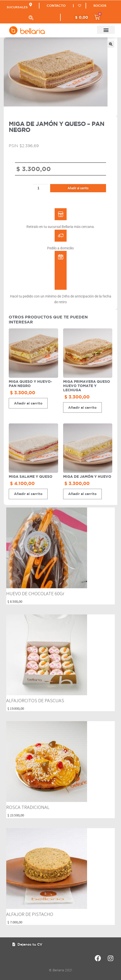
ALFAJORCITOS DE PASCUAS (35, 700)
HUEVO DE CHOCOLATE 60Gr (35, 593)
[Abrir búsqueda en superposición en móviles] (31, 18)
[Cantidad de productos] (40, 188)
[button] (106, 30)
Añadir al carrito (78, 188)
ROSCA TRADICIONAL (28, 807)
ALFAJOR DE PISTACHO (30, 914)
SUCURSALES (17, 7)
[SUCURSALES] (31, 5)
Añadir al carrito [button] (28, 403)
